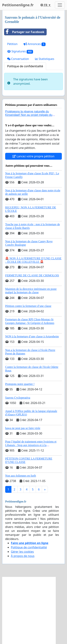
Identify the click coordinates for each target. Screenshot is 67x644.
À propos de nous (23, 556)
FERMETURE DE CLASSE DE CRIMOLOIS (32, 275)
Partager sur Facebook (24, 32)
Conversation (18, 59)
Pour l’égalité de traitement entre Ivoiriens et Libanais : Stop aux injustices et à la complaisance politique (31, 445)
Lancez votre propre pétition (33, 156)
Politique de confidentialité (25, 66)
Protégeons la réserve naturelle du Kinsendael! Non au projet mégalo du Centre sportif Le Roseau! (29, 115)
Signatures (20, 51)
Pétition (12, 44)
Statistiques (45, 59)
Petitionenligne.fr (18, 5)
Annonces (35, 44)
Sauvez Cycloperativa (18, 398)
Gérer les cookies (22, 552)
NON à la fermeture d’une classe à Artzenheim (32, 336)
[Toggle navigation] (60, 5)
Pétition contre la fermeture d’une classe (28, 306)
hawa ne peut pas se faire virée (23, 428)
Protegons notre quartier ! (20, 384)
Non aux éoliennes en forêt (21, 476)
